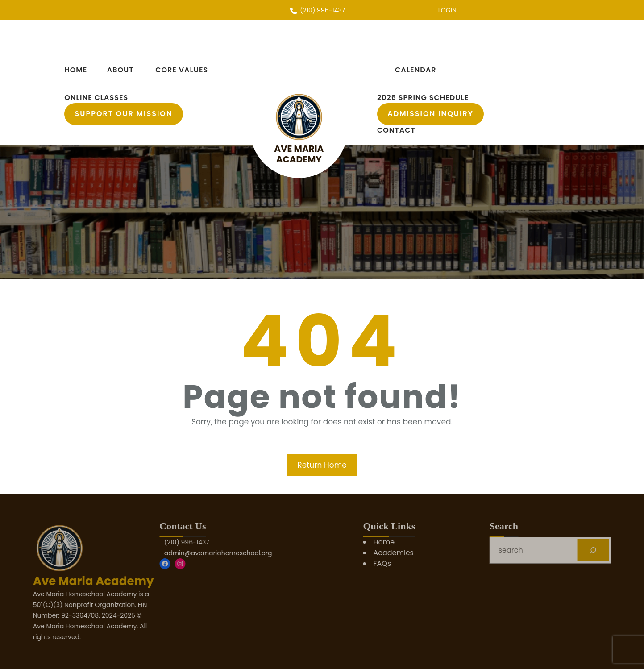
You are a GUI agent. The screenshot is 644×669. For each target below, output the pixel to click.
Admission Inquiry (430, 114)
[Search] (626, 550)
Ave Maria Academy (299, 154)
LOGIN (447, 10)
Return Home (322, 465)
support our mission (124, 114)
